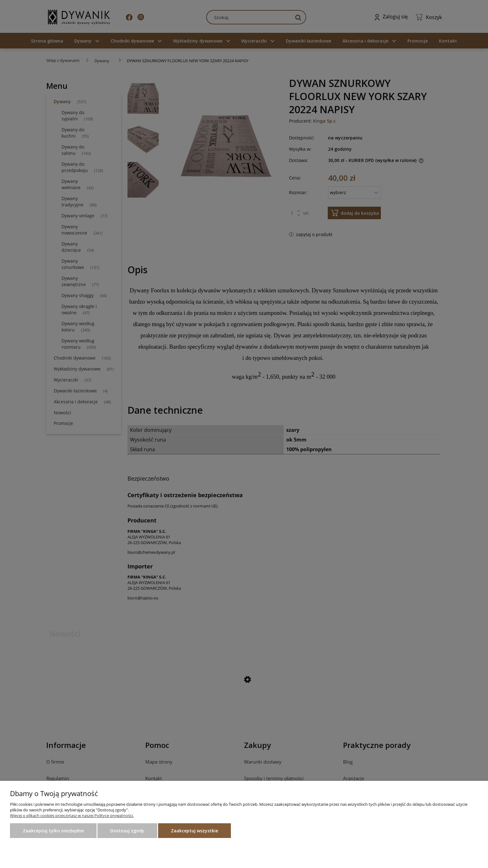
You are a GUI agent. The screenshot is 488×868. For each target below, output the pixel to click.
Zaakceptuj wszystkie (194, 831)
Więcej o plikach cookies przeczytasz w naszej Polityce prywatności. (72, 815)
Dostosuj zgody (127, 831)
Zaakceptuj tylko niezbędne (53, 831)
